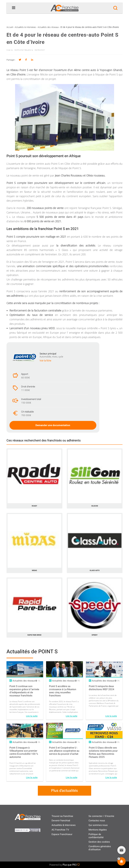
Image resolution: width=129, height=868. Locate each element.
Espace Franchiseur (62, 834)
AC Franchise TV (60, 830)
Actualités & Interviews (25, 27)
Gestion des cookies (99, 842)
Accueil (10, 27)
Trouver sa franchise (62, 816)
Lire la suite (32, 716)
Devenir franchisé (61, 821)
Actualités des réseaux (48, 27)
